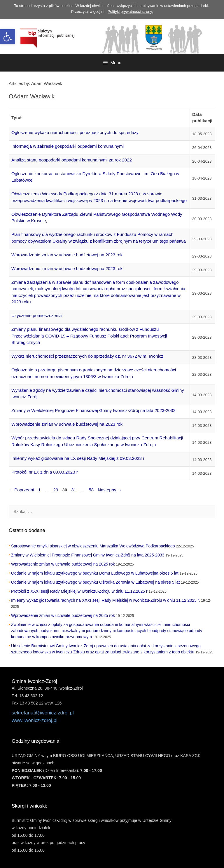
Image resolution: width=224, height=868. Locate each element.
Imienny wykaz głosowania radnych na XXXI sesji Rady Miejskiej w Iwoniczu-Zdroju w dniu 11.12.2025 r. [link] (105, 600)
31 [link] (74, 490)
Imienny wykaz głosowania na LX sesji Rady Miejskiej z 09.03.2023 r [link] (78, 458)
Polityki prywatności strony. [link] (130, 12)
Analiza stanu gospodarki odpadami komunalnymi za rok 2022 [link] (72, 160)
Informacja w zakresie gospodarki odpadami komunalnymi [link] (68, 146)
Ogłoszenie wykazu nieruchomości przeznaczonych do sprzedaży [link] (75, 132)
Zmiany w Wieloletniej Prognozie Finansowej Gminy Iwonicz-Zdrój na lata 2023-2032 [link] (93, 410)
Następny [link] (110, 490)
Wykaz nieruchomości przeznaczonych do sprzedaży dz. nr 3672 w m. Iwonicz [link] (87, 356)
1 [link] (40, 490)
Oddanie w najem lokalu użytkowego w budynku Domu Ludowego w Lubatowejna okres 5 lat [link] (95, 573)
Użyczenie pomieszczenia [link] (37, 315)
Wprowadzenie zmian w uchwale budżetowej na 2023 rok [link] (67, 255)
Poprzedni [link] (21, 490)
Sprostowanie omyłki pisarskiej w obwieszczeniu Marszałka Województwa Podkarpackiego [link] (93, 546)
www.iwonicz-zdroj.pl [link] (35, 720)
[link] (8, 37)
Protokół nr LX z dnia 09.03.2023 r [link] (45, 472)
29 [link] (56, 490)
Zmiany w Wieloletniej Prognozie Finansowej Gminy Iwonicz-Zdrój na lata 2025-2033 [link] (88, 555)
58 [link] (92, 490)
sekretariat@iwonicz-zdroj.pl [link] (43, 713)
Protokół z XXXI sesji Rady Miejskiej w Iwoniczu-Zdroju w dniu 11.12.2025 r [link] (79, 591)
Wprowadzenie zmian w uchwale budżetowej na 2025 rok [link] (63, 564)
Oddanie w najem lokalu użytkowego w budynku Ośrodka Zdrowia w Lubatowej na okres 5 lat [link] (95, 582)
